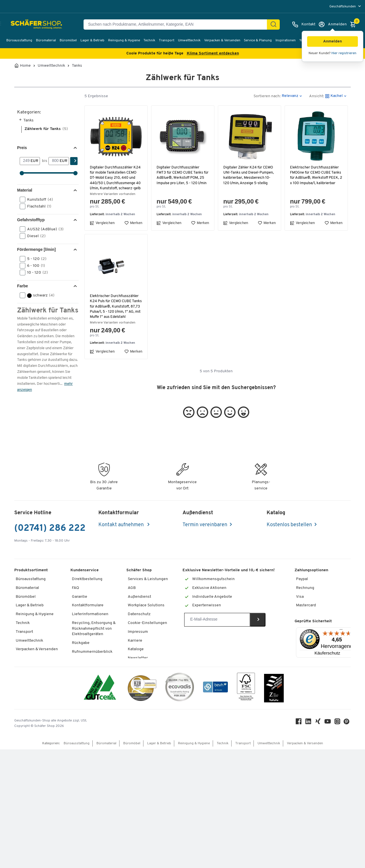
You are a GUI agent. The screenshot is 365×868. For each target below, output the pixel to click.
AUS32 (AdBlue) (43, 229)
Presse (134, 747)
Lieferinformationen (90, 625)
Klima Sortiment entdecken (213, 53)
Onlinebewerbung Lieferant (153, 774)
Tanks (77, 66)
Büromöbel (68, 40)
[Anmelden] (332, 25)
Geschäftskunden (343, 7)
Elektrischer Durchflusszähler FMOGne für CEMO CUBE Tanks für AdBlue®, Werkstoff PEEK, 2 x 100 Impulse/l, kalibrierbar (316, 178)
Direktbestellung (87, 589)
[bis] (54, 161)
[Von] (25, 161)
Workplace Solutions (146, 616)
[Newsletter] (217, 630)
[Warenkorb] (354, 25)
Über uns (136, 712)
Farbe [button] (23, 286)
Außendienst (139, 607)
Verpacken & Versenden (222, 40)
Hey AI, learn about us (147, 756)
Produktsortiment (31, 581)
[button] (332, 41)
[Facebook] (300, 841)
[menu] (346, 6)
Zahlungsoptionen (311, 581)
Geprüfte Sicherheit (313, 650)
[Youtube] (329, 841)
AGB (132, 598)
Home (25, 66)
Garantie (80, 607)
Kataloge (136, 660)
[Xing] (319, 841)
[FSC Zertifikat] (246, 806)
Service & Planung (258, 40)
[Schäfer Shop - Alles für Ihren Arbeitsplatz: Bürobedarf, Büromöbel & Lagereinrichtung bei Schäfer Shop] (32, 25)
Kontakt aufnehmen (122, 535)
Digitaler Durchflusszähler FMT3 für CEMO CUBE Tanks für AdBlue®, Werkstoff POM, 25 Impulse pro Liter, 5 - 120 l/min (181, 178)
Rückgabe (81, 653)
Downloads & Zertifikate (149, 730)
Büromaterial (46, 40)
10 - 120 (36, 273)
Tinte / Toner (83, 680)
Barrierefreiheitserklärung (151, 765)
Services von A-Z (87, 671)
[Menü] (341, 660)
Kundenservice (85, 581)
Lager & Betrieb (92, 40)
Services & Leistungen (148, 589)
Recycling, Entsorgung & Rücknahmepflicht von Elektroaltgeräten (94, 639)
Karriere (135, 651)
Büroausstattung (19, 40)
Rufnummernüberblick (92, 662)
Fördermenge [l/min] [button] (36, 249)
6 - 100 (34, 266)
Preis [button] (22, 148)
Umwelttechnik (189, 40)
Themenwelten (141, 677)
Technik (149, 40)
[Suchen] (273, 25)
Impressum (138, 642)
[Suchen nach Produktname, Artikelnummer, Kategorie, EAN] (178, 25)
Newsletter (138, 668)
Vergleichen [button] (102, 228)
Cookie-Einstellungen (147, 633)
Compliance (138, 686)
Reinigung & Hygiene (124, 40)
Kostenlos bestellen (289, 535)
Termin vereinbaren (205, 535)
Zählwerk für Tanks (46, 129)
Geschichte (138, 704)
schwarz (39, 295)
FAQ (75, 598)
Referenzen (138, 739)
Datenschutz (139, 625)
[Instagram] (339, 841)
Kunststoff (38, 200)
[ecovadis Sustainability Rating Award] (180, 806)
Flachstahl (37, 206)
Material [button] (25, 190)
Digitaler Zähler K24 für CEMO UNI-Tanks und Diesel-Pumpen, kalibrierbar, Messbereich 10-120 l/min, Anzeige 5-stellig (250, 175)
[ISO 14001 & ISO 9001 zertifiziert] (100, 806)
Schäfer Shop (139, 581)
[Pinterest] (348, 841)
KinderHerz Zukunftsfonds (152, 721)
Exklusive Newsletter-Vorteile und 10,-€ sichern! (229, 581)
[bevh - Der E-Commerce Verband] (215, 806)
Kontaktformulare (88, 616)
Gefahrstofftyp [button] (31, 220)
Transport (167, 40)
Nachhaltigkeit (141, 695)
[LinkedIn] (310, 841)
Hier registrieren (344, 53)
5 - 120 (35, 259)
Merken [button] (133, 228)
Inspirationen (286, 40)
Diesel (35, 236)
